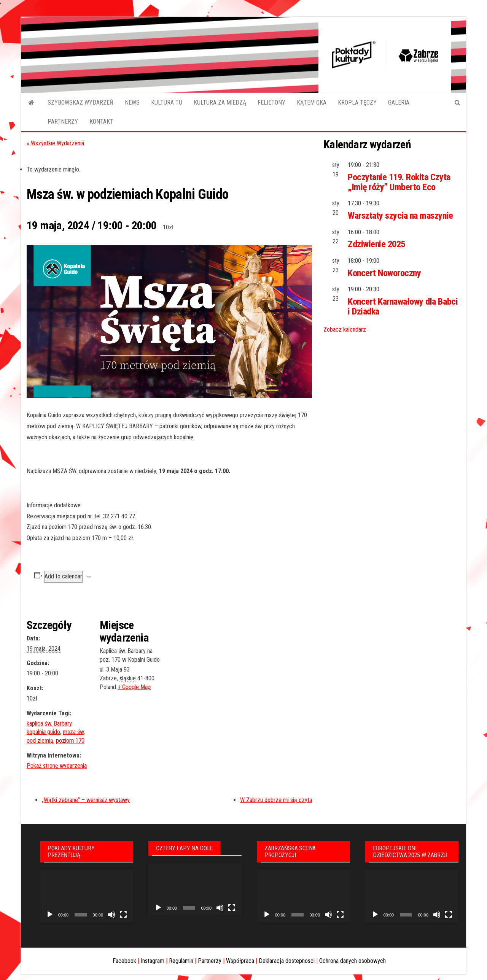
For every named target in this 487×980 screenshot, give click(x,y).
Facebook (124, 961)
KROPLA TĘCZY (357, 102)
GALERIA (399, 102)
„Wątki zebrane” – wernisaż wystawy (86, 800)
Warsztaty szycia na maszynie (400, 216)
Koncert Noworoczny (384, 273)
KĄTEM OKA (312, 102)
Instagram (153, 961)
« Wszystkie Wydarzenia (55, 143)
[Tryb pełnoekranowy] (123, 915)
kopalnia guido (43, 732)
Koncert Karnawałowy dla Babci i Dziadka (403, 307)
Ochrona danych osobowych (353, 961)
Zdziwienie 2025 (376, 244)
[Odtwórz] (50, 915)
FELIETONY (271, 102)
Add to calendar (63, 576)
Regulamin (181, 961)
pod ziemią (40, 741)
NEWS (132, 102)
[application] (87, 896)
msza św (73, 732)
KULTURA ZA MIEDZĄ (220, 102)
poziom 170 (70, 741)
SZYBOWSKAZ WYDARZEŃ (80, 102)
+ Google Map (134, 687)
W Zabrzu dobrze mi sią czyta (276, 800)
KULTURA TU (167, 102)
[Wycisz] (111, 915)
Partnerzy (210, 961)
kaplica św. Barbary (49, 723)
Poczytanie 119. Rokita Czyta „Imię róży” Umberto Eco (399, 182)
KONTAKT (101, 122)
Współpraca (240, 961)
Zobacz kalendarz (345, 330)
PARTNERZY (63, 122)
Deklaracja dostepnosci (287, 961)
